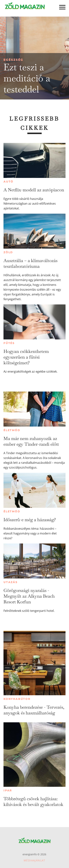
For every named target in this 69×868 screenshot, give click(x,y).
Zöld (8, 252)
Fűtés (9, 343)
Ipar (8, 790)
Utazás (11, 582)
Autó (8, 182)
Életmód (12, 430)
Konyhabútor (17, 699)
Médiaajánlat (34, 860)
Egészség (13, 60)
